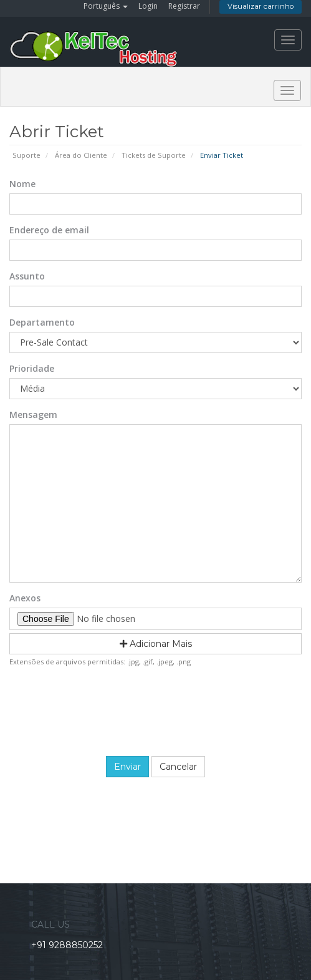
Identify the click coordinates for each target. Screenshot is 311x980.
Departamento (42, 322)
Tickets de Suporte (154, 155)
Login (148, 6)
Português (106, 6)
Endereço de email (49, 230)
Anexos (25, 598)
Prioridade (32, 368)
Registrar (184, 6)
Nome (22, 184)
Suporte (26, 155)
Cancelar (178, 767)
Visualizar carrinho (261, 6)
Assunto (27, 276)
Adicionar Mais (156, 644)
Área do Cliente (81, 155)
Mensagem (33, 415)
